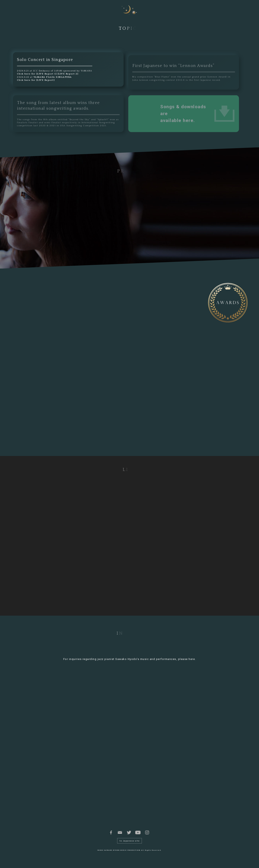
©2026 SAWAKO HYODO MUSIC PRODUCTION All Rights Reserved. (130, 856)
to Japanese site (129, 847)
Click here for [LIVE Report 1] (37, 74)
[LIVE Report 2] (68, 74)
